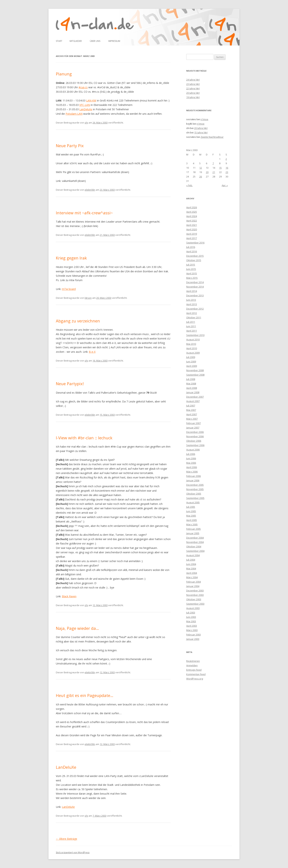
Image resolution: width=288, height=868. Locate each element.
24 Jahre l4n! (193, 80)
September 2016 (195, 243)
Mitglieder (76, 41)
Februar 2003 (193, 635)
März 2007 (192, 419)
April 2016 (192, 251)
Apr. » (225, 185)
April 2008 (192, 388)
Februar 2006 (193, 476)
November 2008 (195, 370)
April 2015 (192, 273)
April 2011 (192, 331)
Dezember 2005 (195, 485)
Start (59, 41)
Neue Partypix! (70, 384)
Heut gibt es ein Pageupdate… (85, 695)
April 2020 (192, 229)
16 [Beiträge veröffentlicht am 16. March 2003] (227, 168)
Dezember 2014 (195, 282)
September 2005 (195, 498)
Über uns (95, 41)
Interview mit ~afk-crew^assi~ (84, 213)
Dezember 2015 (195, 256)
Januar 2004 (193, 586)
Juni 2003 (191, 617)
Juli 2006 (191, 454)
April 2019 (192, 234)
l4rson (88, 298)
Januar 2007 (193, 428)
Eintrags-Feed (194, 670)
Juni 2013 (191, 300)
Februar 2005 (193, 529)
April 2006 (192, 467)
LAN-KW (91, 100)
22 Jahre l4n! (193, 88)
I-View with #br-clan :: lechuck (84, 438)
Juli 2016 (191, 247)
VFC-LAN (85, 105)
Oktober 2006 (194, 441)
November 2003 (195, 595)
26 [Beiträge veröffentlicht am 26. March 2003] (201, 177)
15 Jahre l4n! (201, 132)
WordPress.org (195, 679)
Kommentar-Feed (196, 674)
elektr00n (90, 190)
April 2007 (192, 414)
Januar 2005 (193, 533)
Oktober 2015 (194, 260)
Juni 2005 (191, 511)
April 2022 (192, 221)
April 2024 (192, 216)
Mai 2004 (191, 569)
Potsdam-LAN (74, 114)
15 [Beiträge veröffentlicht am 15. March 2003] (220, 168)
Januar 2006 (193, 480)
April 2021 (192, 225)
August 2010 (193, 339)
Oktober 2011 (194, 317)
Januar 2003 (193, 639)
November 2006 (195, 436)
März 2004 (192, 577)
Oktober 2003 (194, 599)
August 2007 (193, 401)
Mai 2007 (191, 410)
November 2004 (195, 542)
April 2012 (192, 313)
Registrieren (193, 661)
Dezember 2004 (195, 538)
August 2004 (193, 555)
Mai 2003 (191, 621)
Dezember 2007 (195, 397)
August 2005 (193, 502)
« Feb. (189, 185)
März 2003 (192, 630)
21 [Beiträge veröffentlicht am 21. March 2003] (214, 172)
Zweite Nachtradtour (212, 137)
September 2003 (195, 604)
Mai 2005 (191, 516)
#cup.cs (83, 87)
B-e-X (92, 352)
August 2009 (193, 353)
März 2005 (192, 524)
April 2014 (192, 291)
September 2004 (195, 551)
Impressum (114, 41)
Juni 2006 (191, 458)
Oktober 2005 (194, 494)
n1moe (204, 119)
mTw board (69, 289)
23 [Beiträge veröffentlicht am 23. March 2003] (227, 172)
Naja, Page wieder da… (77, 628)
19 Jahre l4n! (193, 97)
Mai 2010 (191, 344)
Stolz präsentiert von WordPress (73, 852)
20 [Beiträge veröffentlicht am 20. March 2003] (207, 172)
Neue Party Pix (70, 146)
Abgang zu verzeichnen (78, 321)
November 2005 (195, 489)
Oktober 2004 (194, 546)
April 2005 (192, 520)
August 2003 (193, 608)
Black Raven (69, 596)
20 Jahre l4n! (193, 93)
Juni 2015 (191, 269)
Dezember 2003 (195, 591)
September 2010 (195, 335)
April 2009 (192, 366)
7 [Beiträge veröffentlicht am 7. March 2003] (213, 163)
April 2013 (192, 304)
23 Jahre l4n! (193, 84)
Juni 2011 (191, 326)
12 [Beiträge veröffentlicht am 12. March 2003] (201, 168)
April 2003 (192, 626)
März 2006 (192, 472)
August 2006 (193, 450)
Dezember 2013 (195, 295)
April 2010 (192, 348)
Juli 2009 (191, 357)
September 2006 (195, 445)
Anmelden (192, 665)
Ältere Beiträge (66, 839)
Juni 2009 (191, 362)
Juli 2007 (191, 406)
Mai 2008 (191, 384)
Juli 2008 (191, 379)
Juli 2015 (191, 265)
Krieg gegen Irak (71, 258)
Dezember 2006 (195, 432)
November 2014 (195, 287)
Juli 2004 (191, 560)
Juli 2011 (191, 322)
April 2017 (192, 238)
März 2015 (192, 278)
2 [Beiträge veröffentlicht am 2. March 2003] (226, 159)
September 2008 (195, 375)
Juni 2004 (191, 564)
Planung (64, 74)
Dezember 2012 (195, 309)
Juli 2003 (191, 613)
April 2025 (192, 212)
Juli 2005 (191, 507)
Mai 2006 (191, 463)
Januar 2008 (193, 392)
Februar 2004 (193, 582)
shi (86, 123)
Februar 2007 (193, 423)
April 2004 (192, 573)
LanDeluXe (86, 109)
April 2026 (192, 207)
